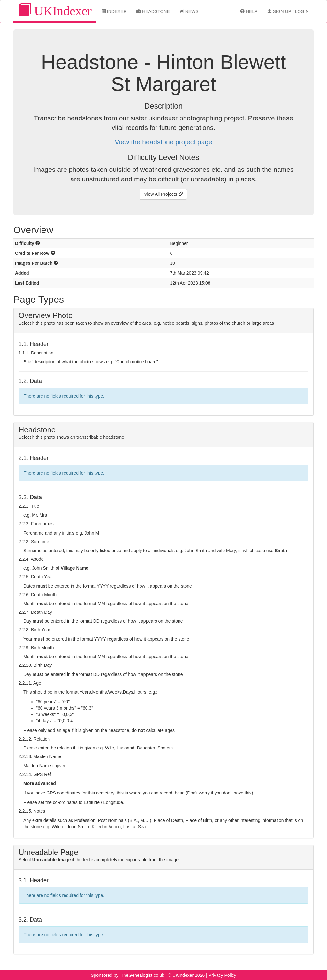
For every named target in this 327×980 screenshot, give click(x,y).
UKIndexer (55, 11)
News (189, 11)
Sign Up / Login (288, 11)
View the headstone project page (163, 142)
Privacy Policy (222, 975)
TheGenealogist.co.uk (142, 975)
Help (249, 11)
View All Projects (163, 194)
